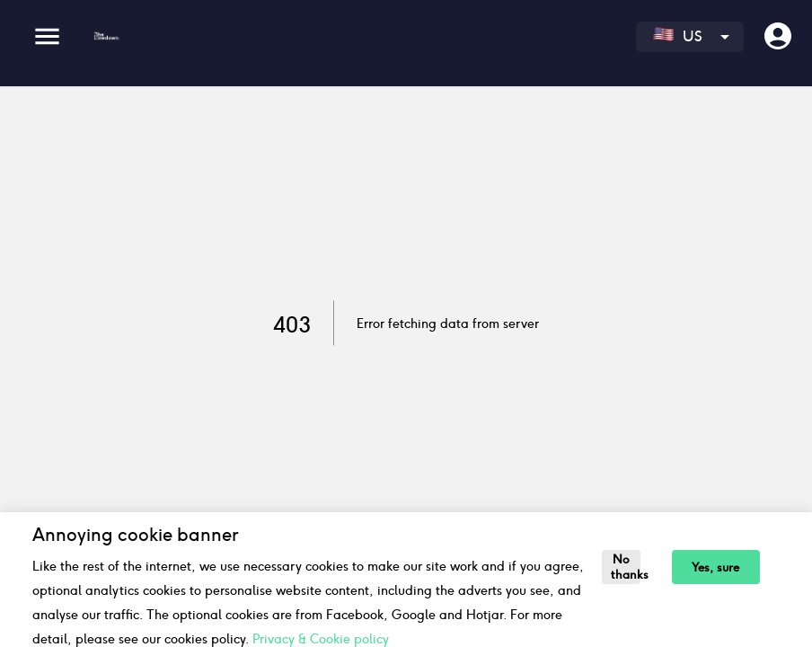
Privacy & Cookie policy (321, 639)
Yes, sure (715, 567)
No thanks (626, 567)
